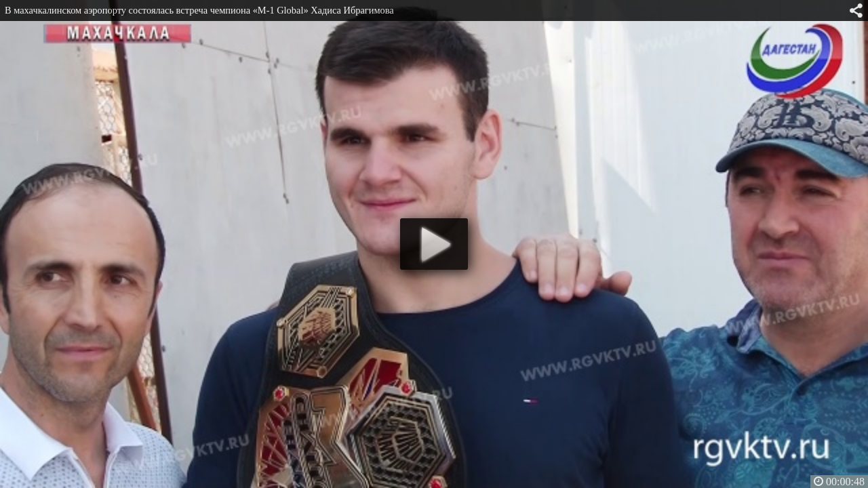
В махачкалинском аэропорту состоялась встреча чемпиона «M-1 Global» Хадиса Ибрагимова (199, 10)
